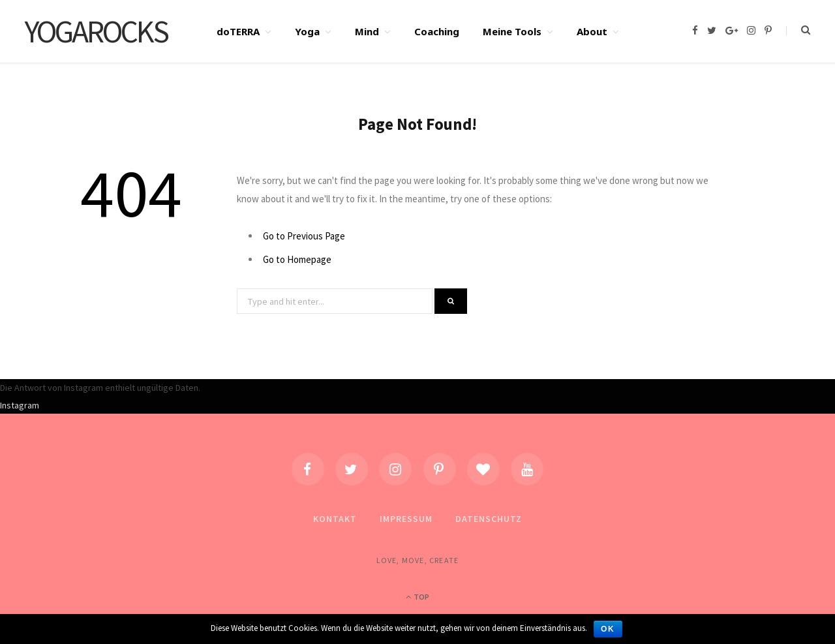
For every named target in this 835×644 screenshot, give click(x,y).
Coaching (437, 31)
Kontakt (335, 519)
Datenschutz (489, 519)
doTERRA (238, 31)
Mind (367, 31)
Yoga (307, 31)
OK (608, 629)
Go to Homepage (297, 259)
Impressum (406, 519)
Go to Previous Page (304, 236)
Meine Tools (512, 31)
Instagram (20, 405)
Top (417, 597)
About (592, 31)
